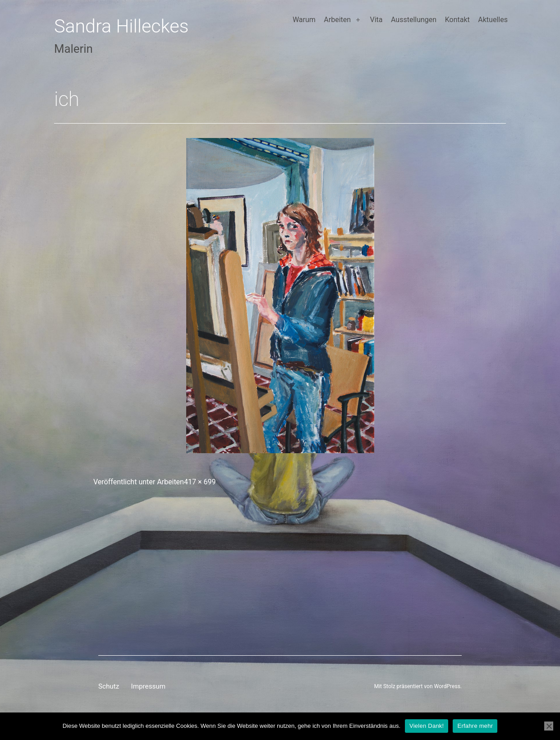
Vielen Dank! (427, 726)
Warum (304, 20)
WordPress (447, 686)
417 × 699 (200, 482)
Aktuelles (493, 20)
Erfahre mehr (475, 726)
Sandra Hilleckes (122, 26)
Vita (376, 20)
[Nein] (549, 726)
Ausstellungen (414, 20)
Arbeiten (337, 20)
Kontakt (457, 20)
